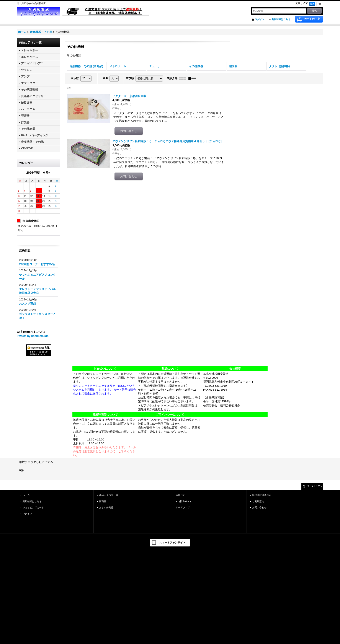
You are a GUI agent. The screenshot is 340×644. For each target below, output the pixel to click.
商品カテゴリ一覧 (109, 495)
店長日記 (180, 495)
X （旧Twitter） (184, 501)
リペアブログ (183, 507)
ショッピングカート (33, 507)
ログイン (259, 19)
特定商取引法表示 (262, 495)
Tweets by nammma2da (33, 336)
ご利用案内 (258, 501)
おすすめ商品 (106, 507)
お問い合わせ (259, 507)
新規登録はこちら (281, 19)
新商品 (103, 501)
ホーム (26, 495)
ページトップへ (314, 486)
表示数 (75, 78)
